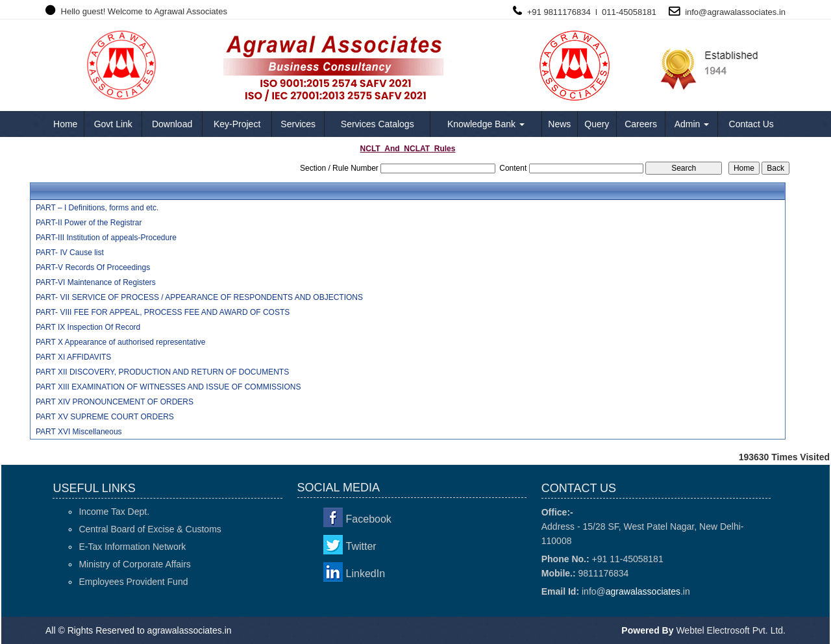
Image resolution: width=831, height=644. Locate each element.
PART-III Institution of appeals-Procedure (106, 238)
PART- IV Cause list (70, 253)
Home (65, 124)
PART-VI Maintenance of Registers (96, 282)
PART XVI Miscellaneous (79, 432)
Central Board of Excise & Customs (150, 529)
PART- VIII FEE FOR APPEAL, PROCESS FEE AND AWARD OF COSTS (163, 312)
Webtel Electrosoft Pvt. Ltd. (731, 630)
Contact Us (751, 124)
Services (298, 124)
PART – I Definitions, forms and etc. (97, 208)
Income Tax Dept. (114, 512)
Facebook (369, 519)
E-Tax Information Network (132, 547)
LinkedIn (366, 574)
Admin (692, 124)
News (559, 124)
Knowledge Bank (486, 124)
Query (597, 124)
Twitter (361, 546)
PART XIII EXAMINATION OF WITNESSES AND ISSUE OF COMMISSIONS (168, 387)
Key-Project (237, 124)
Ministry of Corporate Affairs (134, 564)
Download (172, 124)
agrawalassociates (742, 12)
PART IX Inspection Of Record (88, 327)
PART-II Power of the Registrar (89, 223)
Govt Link (113, 124)
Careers (641, 124)
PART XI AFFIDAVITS (73, 357)
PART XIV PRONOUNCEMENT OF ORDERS (115, 402)
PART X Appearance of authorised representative (121, 342)
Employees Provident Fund (133, 582)
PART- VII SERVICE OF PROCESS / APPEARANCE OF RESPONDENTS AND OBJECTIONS (199, 297)
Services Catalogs (378, 124)
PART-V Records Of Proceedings (93, 267)
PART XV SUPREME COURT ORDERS (105, 417)
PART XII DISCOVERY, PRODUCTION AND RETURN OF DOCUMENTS (162, 372)
